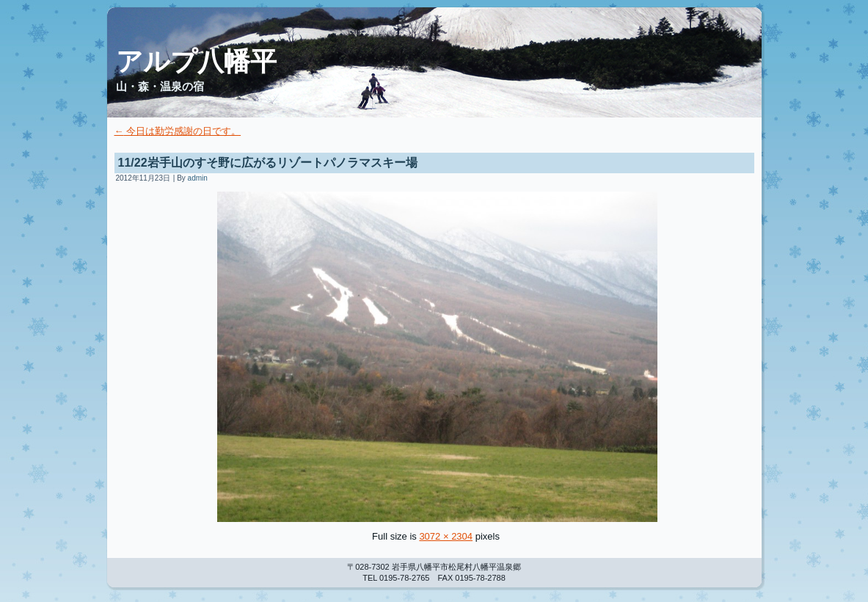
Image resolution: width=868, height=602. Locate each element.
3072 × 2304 (446, 536)
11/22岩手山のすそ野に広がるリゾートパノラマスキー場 (268, 163)
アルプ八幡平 (196, 61)
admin (198, 178)
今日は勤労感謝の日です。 (178, 131)
